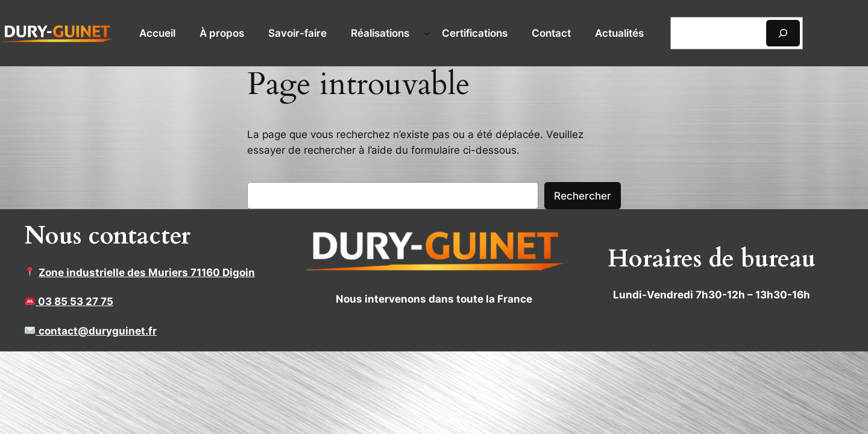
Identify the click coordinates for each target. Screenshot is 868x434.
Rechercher (583, 196)
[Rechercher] (783, 33)
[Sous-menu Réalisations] (427, 33)
